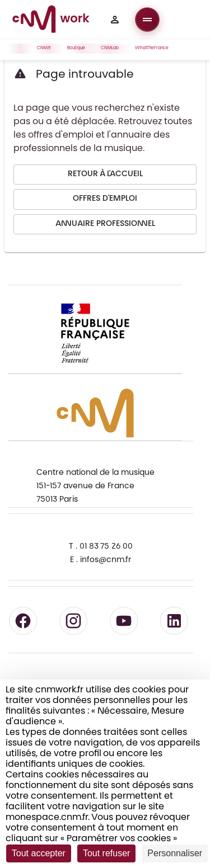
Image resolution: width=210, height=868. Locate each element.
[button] (115, 20)
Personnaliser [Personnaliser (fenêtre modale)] (175, 853)
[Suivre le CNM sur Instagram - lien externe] (73, 621)
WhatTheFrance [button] (154, 49)
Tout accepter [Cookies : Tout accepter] (39, 853)
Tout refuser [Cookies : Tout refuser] (106, 853)
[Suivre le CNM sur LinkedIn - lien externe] (174, 621)
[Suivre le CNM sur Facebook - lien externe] (23, 621)
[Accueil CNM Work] (51, 21)
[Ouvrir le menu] (147, 20)
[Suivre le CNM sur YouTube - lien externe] (124, 621)
